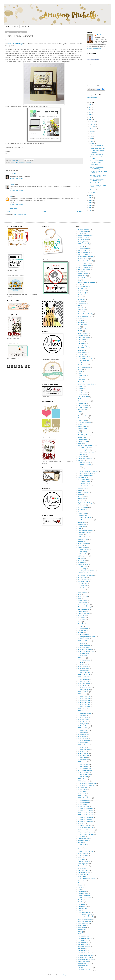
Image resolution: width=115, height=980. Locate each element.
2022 (90, 107)
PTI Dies (80, 662)
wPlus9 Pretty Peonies (84, 964)
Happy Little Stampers (84, 463)
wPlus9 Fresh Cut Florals (85, 957)
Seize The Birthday (83, 853)
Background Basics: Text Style (86, 282)
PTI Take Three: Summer (85, 798)
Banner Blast (82, 289)
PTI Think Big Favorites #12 (86, 811)
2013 (90, 203)
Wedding (80, 932)
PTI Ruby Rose (82, 762)
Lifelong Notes (82, 526)
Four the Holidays (83, 418)
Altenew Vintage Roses (84, 267)
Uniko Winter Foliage (84, 923)
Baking (80, 284)
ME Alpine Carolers (83, 537)
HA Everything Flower (84, 450)
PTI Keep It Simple (83, 717)
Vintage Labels (82, 925)
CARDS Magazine (83, 333)
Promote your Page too (93, 60)
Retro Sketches (82, 845)
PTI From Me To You (84, 681)
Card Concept (82, 329)
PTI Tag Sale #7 (82, 790)
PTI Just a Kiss (82, 715)
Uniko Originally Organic (85, 921)
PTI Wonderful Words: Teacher (87, 834)
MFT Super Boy (82, 584)
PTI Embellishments (84, 666)
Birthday (80, 297)
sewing (80, 857)
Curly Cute (81, 386)
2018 (90, 117)
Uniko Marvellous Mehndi (85, 919)
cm (11, 196)
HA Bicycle (81, 444)
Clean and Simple (83, 356)
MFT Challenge (82, 569)
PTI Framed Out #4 (83, 679)
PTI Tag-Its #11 (82, 794)
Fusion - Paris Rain (95, 165)
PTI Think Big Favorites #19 (86, 817)
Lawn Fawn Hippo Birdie (85, 518)
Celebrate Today (83, 346)
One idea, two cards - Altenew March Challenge (98, 176)
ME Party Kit (81, 558)
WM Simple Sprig (83, 944)
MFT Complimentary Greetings (87, 571)
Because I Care (82, 291)
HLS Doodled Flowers (84, 484)
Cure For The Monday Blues (86, 384)
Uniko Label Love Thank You (86, 917)
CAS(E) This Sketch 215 (97, 146)
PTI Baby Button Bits (84, 635)
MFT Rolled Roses (83, 581)
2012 (90, 205)
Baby (79, 280)
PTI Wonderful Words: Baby (86, 828)
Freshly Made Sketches (85, 422)
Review (80, 847)
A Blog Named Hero (84, 231)
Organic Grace (82, 611)
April (92, 141)
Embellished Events (83, 397)
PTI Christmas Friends (84, 660)
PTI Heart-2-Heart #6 (84, 703)
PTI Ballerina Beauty (84, 639)
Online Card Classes (84, 609)
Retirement (28, 163)
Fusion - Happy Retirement (97, 148)
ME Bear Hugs (82, 541)
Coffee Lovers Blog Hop (85, 361)
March (92, 144)
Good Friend (81, 437)
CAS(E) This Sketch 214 (97, 155)
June (92, 136)
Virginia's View (82, 928)
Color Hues (81, 363)
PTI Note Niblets (83, 736)
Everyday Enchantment (84, 401)
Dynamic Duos (82, 393)
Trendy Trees (82, 904)
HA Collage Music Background (86, 446)
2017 (90, 120)
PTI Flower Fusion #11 (84, 675)
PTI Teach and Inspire (84, 800)
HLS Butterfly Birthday (84, 482)
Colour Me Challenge (84, 367)
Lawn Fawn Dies (83, 516)
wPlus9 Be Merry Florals (85, 953)
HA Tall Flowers (82, 456)
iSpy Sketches (82, 497)
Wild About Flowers (83, 936)
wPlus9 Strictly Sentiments (85, 968)
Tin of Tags (81, 902)
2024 (90, 105)
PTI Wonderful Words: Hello (86, 832)
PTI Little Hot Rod (83, 722)
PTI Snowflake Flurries (84, 768)
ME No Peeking (82, 552)
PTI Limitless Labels (84, 720)
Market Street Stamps (84, 533)
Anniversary (81, 272)
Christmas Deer (82, 352)
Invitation (80, 494)
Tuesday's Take (82, 908)
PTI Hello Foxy (82, 709)
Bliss (79, 306)
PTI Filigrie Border (83, 671)
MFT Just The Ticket (84, 579)
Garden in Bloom (83, 429)
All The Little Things (83, 248)
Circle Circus (82, 354)
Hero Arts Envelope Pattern (86, 475)
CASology (81, 342)
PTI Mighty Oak (82, 732)
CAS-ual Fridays (83, 335)
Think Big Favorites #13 (85, 896)
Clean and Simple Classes (85, 359)
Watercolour (81, 930)
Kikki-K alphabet (83, 514)
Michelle (99, 35)
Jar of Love (81, 501)
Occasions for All (83, 603)
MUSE (80, 594)
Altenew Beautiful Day (84, 252)
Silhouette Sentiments (84, 862)
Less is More (82, 522)
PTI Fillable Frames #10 (85, 673)
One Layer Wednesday (84, 607)
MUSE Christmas (83, 596)
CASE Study (81, 340)
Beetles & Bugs (82, 293)
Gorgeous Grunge (83, 441)
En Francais (81, 399)
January (93, 192)
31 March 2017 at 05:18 (17, 179)
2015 (90, 198)
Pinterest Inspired (83, 628)
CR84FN (80, 378)
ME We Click (82, 562)
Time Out (81, 900)
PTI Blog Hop (82, 643)
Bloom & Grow (82, 310)
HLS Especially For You (85, 486)
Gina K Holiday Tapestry (85, 433)
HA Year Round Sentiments (86, 458)
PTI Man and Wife (83, 728)
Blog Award (81, 308)
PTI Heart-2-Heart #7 (84, 705)
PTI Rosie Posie (82, 758)
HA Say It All (81, 454)
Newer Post (9, 212)
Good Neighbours (83, 439)
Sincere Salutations (83, 866)
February (93, 190)
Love (79, 528)
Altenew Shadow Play (84, 263)
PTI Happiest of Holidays (85, 688)
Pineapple (81, 626)
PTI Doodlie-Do (82, 664)
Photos (80, 622)
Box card (80, 318)
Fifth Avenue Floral (83, 405)
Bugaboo (80, 320)
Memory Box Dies (83, 564)
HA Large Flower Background (86, 452)
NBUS (80, 599)
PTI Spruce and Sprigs (84, 775)
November (93, 124)
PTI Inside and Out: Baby (85, 713)
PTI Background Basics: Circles (87, 637)
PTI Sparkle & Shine (84, 773)
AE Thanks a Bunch (84, 244)
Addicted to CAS (83, 238)
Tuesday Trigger (82, 906)
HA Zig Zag (81, 460)
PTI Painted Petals (83, 743)
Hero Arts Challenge (84, 469)
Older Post (79, 212)
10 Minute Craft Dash (84, 229)
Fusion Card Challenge (15, 44)
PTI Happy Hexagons (84, 690)
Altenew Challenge (83, 255)
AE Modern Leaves (83, 240)
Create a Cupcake (83, 382)
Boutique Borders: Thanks (85, 316)
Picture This (81, 624)
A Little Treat (81, 233)
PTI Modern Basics (83, 734)
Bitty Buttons (81, 301)
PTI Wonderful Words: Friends (86, 830)
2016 (90, 195)
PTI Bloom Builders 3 (84, 645)
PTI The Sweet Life (83, 807)
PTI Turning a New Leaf (85, 826)
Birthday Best (82, 299)
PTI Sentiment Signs (84, 766)
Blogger (65, 975)
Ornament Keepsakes (84, 613)
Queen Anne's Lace (83, 838)
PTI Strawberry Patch (84, 781)
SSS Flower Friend (83, 870)
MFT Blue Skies (82, 567)
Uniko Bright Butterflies (84, 913)
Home (7, 26)
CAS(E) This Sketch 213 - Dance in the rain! (97, 162)
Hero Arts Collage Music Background (88, 471)
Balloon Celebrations (84, 286)
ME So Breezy (82, 560)
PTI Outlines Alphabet (84, 741)
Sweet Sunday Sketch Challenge (87, 879)
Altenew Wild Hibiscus (84, 269)
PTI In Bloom (82, 711)
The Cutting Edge (83, 894)
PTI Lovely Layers (83, 724)
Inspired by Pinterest (84, 492)
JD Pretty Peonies (83, 507)
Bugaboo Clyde (82, 323)
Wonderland (81, 949)
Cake (79, 327)
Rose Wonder (82, 849)
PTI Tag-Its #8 (82, 796)
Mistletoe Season (83, 588)
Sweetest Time (82, 881)
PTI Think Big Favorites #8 (85, 821)
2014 (90, 200)
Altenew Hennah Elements (85, 257)
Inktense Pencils (83, 488)
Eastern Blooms (82, 395)
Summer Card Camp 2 (84, 874)
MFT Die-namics (83, 577)
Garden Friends (82, 427)
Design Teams (25, 26)
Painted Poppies (83, 616)
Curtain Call (81, 388)
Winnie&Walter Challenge (85, 938)
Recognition (15, 26)
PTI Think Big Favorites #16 (86, 815)
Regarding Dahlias (83, 840)
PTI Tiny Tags (82, 824)
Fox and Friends (83, 420)
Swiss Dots (81, 883)
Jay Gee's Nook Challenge (85, 503)
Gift (79, 431)
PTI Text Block (82, 804)
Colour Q (80, 369)
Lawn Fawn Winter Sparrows (86, 520)
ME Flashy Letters (83, 548)
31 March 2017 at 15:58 (17, 191)
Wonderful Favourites (84, 947)
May (92, 139)
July (92, 134)
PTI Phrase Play (83, 747)
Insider (80, 490)
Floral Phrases (82, 410)
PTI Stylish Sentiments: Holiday (87, 785)
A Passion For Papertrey (85, 235)
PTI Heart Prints (82, 694)
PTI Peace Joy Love (84, 745)
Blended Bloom (82, 303)
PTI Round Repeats (83, 760)
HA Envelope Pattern (84, 448)
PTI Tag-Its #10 (82, 792)
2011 (90, 208)
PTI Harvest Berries (83, 692)
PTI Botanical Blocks (84, 647)
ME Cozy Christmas (84, 543)
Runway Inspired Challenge (86, 851)
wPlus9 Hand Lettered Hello (86, 959)
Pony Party (81, 632)
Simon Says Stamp (83, 864)
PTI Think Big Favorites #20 (86, 819)
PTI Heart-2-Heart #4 (84, 700)
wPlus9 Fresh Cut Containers (86, 955)
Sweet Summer (82, 877)
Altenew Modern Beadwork (85, 261)
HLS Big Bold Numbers (84, 480)
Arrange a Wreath (83, 274)
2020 (90, 112)
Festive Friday (82, 403)
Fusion (12, 163)
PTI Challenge (82, 658)
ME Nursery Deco (83, 554)
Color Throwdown (83, 365)
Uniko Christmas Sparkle (85, 915)
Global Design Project (84, 435)
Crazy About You (83, 380)
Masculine (81, 535)
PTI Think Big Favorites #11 (86, 809)
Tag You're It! (82, 887)
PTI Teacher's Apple (84, 802)
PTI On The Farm (83, 739)
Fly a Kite (81, 412)
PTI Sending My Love (84, 764)
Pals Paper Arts (82, 618)
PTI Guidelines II (83, 686)
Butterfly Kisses (82, 325)
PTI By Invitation (83, 656)
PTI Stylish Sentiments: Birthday (87, 783)
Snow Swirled (82, 868)
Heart (80, 467)
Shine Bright (81, 860)
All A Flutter (81, 246)
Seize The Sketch (83, 855)
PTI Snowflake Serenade (85, 770)
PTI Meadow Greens (19, 163)
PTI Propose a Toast (84, 756)
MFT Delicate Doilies (84, 573)
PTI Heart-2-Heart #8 (84, 707)
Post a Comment (13, 208)
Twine (80, 911)
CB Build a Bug (82, 344)
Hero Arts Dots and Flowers (86, 473)
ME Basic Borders (83, 539)
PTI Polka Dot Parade (84, 749)
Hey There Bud (82, 477)
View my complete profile (94, 49)
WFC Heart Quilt (83, 934)
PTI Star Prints (82, 779)
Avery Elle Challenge (84, 278)
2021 (90, 110)
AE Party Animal (83, 242)
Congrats (81, 371)
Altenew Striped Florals (84, 265)
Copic (80, 373)
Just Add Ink (81, 509)
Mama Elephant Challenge (85, 531)
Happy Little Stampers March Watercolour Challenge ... (98, 186)
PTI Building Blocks (83, 654)
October (93, 126)
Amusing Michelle (91, 56)
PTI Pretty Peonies (83, 753)
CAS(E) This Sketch (84, 337)
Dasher (80, 390)
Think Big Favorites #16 (85, 898)
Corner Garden (82, 376)
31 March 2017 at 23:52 (17, 204)
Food (79, 414)
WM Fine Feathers (83, 940)
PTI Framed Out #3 (83, 677)
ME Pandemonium (83, 556)
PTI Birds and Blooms (84, 641)
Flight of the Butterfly (84, 407)
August (92, 131)
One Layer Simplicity (84, 605)
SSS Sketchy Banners (84, 872)
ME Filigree (81, 545)
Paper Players (82, 620)
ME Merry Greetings (84, 550)
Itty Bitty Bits (81, 499)
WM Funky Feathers (84, 942)
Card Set (80, 331)
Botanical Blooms (83, 312)
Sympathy (81, 885)
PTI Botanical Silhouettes (85, 649)
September (93, 129)
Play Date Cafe (82, 630)
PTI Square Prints (83, 777)
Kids (79, 511)
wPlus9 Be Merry (83, 951)
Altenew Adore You (83, 250)
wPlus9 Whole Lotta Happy (86, 970)
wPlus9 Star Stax (83, 966)
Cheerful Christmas (83, 348)
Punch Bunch (82, 836)
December (93, 122)
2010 (90, 210)
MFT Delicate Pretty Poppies (86, 575)
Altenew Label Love (83, 259)
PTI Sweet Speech (83, 787)
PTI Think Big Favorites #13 (86, 813)
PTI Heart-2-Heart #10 (84, 696)
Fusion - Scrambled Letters (97, 183)
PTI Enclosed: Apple (84, 668)
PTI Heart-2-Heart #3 (84, 698)
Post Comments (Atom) (20, 215)
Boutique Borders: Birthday (85, 314)
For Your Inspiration (83, 416)
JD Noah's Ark (82, 505)
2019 (90, 115)
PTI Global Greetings (84, 683)
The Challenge (82, 891)
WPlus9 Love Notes (83, 961)
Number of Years (83, 601)
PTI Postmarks (82, 751)
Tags (79, 889)
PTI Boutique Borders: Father (86, 652)
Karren (12, 184)
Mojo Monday (82, 590)
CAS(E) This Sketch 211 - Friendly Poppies (97, 180)
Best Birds (81, 295)
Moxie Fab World (83, 592)
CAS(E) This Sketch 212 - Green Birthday (97, 168)
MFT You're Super (83, 586)
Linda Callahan (15, 174)
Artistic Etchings (82, 276)
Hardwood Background (84, 465)
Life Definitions (82, 524)
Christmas (81, 350)
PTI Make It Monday (84, 726)
